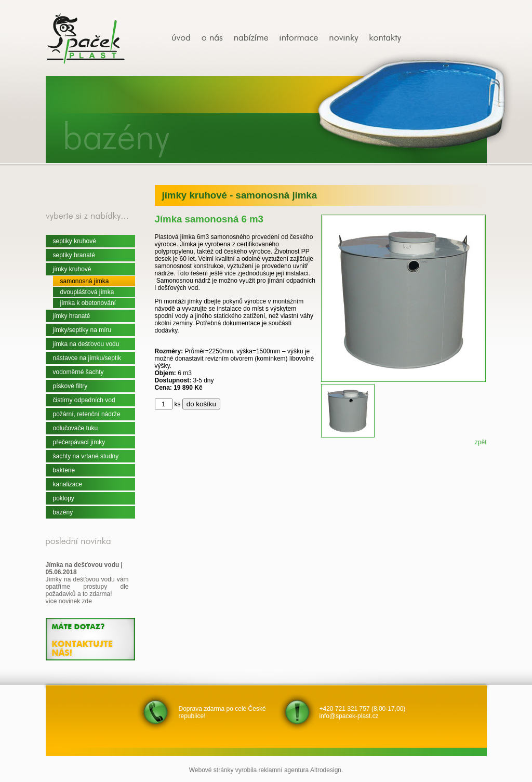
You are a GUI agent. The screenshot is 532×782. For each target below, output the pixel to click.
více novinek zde (69, 601)
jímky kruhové (72, 269)
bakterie (64, 470)
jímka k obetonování (88, 303)
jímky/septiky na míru (82, 330)
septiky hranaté (74, 255)
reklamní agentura (284, 770)
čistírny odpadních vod (84, 400)
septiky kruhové (75, 241)
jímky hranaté (72, 316)
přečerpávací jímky (79, 442)
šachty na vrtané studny (86, 456)
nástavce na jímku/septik (87, 358)
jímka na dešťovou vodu (86, 344)
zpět (481, 442)
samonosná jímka (85, 281)
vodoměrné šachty (78, 372)
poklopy (64, 498)
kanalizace (68, 484)
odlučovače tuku (76, 428)
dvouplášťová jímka (87, 292)
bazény (63, 512)
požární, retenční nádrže (87, 414)
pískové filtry (70, 386)
